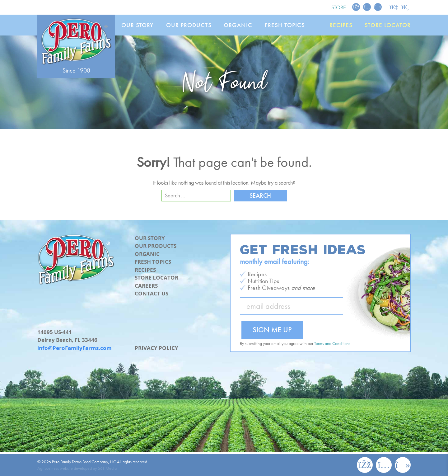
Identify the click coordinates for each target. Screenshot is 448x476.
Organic (238, 25)
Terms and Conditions (332, 343)
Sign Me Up (272, 330)
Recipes (341, 25)
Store (339, 7)
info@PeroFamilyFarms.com (75, 348)
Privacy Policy (156, 348)
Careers (146, 286)
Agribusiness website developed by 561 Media (77, 468)
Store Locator (388, 25)
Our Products (189, 25)
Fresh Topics (285, 25)
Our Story (138, 25)
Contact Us (152, 293)
